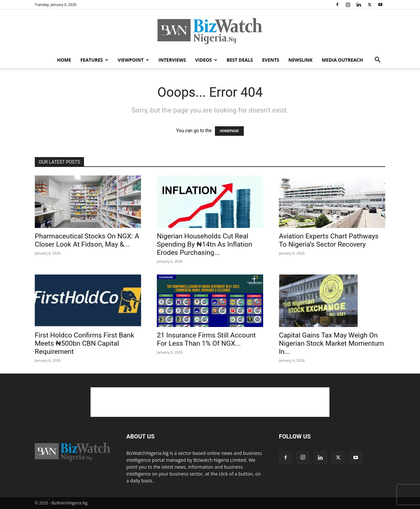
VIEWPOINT (133, 60)
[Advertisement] (210, 402)
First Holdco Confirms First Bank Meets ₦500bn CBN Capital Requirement (84, 343)
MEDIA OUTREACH (342, 60)
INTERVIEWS (172, 60)
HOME (64, 60)
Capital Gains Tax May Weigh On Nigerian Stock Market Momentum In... (331, 343)
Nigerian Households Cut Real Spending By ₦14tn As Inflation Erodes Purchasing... (205, 244)
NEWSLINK (301, 60)
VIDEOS (206, 60)
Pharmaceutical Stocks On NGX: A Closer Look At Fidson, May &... (87, 240)
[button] (377, 61)
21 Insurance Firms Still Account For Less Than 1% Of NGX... (206, 339)
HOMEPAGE (229, 131)
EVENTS (271, 60)
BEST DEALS (240, 60)
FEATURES (94, 60)
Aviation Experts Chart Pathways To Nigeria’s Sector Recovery (329, 240)
